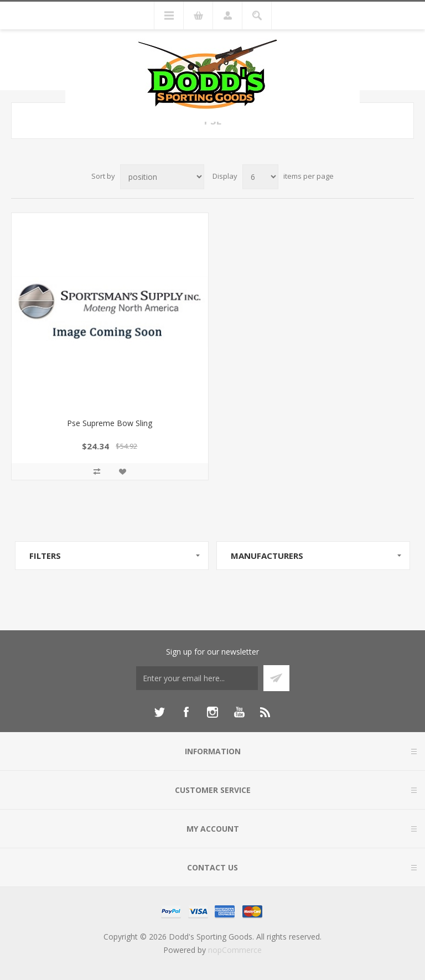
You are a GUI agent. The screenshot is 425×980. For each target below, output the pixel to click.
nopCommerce (235, 950)
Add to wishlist (122, 471)
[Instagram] (212, 712)
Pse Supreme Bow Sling (110, 423)
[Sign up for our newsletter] (197, 678)
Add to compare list (97, 471)
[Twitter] (159, 712)
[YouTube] (239, 712)
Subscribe (276, 678)
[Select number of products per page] (260, 177)
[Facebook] (186, 712)
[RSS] (266, 712)
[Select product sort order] (162, 177)
